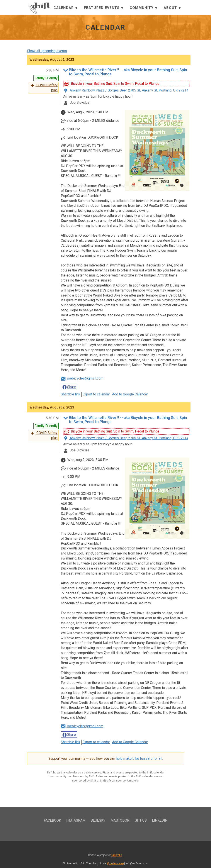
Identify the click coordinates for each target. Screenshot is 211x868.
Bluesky (98, 820)
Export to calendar (96, 394)
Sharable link (71, 394)
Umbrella (117, 855)
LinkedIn (160, 820)
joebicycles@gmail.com (82, 378)
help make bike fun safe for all (139, 759)
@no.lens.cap (115, 863)
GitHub (141, 820)
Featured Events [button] (104, 8)
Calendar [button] (65, 8)
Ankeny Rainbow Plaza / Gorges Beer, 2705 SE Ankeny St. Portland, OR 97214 (126, 90)
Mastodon (120, 820)
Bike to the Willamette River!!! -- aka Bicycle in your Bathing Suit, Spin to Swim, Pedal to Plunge (125, 72)
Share (69, 387)
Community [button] (143, 8)
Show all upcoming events (47, 51)
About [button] (172, 8)
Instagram (76, 820)
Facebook (52, 820)
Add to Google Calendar (130, 394)
